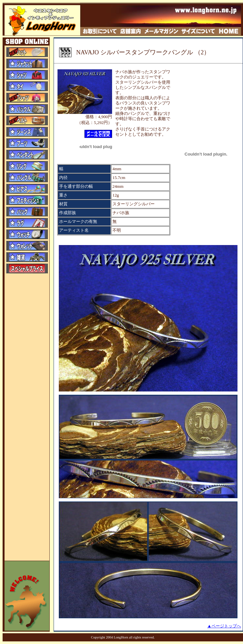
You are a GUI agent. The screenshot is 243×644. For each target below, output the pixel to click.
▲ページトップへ (224, 626)
